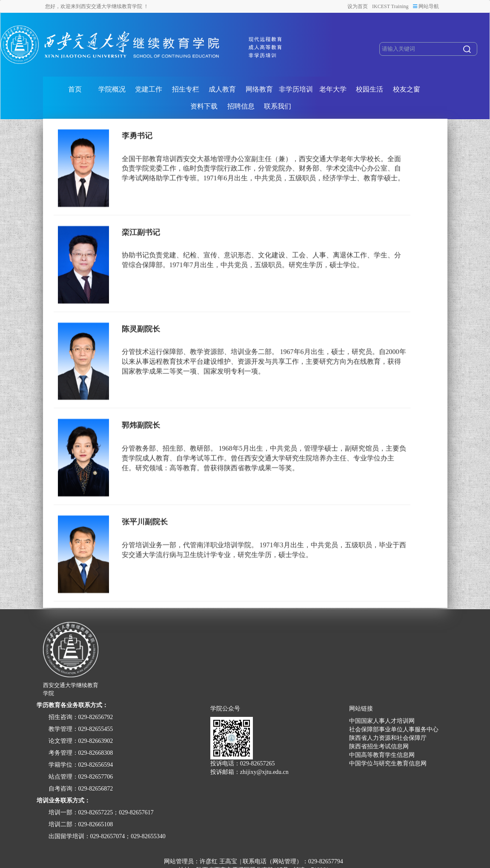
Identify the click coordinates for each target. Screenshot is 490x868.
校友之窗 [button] (407, 89)
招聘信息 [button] (241, 106)
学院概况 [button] (112, 89)
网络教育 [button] (259, 89)
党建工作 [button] (149, 89)
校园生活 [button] (370, 89)
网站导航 (426, 6)
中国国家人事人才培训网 (382, 721)
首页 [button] (75, 89)
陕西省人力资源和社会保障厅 (388, 738)
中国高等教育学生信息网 (382, 755)
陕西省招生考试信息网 (379, 746)
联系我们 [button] (278, 106)
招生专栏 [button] (186, 89)
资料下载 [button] (204, 106)
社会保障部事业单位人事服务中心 (394, 729)
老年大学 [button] (333, 89)
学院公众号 (225, 709)
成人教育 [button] (222, 89)
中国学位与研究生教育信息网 (388, 763)
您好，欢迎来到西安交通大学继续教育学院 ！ (97, 6)
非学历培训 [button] (296, 89)
